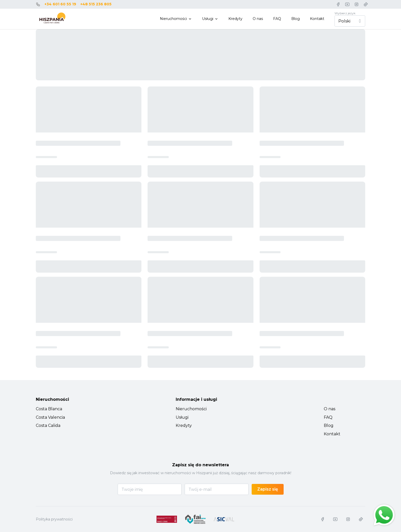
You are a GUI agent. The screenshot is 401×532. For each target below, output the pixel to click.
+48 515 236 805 (96, 4)
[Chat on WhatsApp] (384, 515)
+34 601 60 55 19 (60, 4)
